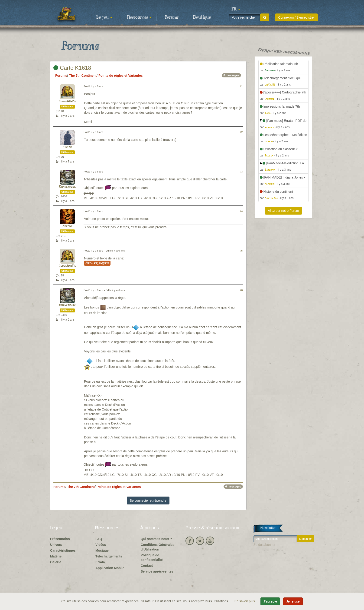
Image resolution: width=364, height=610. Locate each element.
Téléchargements (109, 556)
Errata (100, 562)
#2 (241, 132)
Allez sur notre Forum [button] (283, 211)
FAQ (99, 539)
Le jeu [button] (104, 17)
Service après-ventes (157, 571)
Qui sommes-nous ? (156, 539)
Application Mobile (110, 568)
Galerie (56, 562)
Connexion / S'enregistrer (296, 17)
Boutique (202, 17)
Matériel (56, 556)
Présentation (60, 539)
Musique (102, 550)
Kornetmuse (67, 187)
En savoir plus (245, 601)
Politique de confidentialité (152, 557)
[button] (236, 9)
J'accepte (270, 601)
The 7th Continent (83, 76)
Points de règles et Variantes (121, 76)
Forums (172, 17)
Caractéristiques (63, 550)
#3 (241, 172)
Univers (56, 545)
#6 (241, 290)
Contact (147, 566)
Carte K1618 (72, 68)
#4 (241, 211)
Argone (67, 226)
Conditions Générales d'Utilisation (158, 547)
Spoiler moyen (97, 263)
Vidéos (101, 545)
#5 (241, 251)
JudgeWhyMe (67, 101)
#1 (241, 86)
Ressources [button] (139, 17)
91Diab (67, 147)
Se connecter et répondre (148, 501)
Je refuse (293, 601)
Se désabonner (265, 545)
